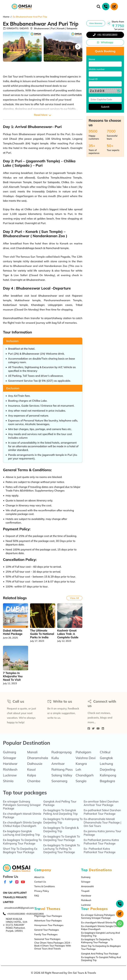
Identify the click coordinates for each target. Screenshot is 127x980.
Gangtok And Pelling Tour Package (100, 954)
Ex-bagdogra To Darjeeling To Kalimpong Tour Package (97, 941)
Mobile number (97, 69)
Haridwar (86, 896)
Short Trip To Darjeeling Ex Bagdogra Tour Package (101, 947)
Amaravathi (87, 886)
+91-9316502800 (105, 35)
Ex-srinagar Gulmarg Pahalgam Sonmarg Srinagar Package (98, 916)
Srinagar (86, 882)
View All (74, 598)
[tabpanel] (16, 623)
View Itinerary (96, 23)
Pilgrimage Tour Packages (48, 916)
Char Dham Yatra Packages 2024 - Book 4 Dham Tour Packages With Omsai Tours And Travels (53, 946)
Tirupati (85, 891)
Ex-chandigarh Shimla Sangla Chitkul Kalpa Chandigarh (101, 928)
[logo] (22, 7)
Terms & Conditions (44, 886)
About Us (39, 877)
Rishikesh (86, 900)
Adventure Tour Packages (48, 921)
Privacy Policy (42, 891)
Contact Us (40, 882)
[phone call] (106, 7)
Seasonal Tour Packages (47, 939)
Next (78, 47)
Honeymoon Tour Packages (49, 925)
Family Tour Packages (46, 934)
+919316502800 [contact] (16, 914)
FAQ (37, 896)
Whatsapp (105, 42)
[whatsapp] (120, 924)
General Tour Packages (47, 930)
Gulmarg (86, 877)
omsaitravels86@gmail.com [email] (19, 908)
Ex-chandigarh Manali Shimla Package (102, 923)
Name (92, 59)
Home (6, 17)
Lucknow (86, 905)
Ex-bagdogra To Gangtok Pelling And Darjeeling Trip (101, 959)
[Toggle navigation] (5, 7)
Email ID (93, 79)
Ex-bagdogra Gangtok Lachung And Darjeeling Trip (101, 934)
